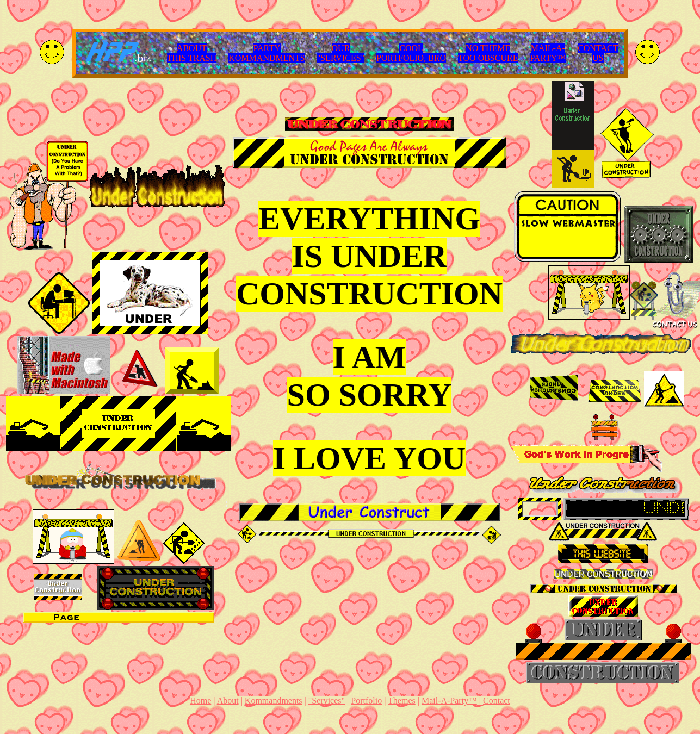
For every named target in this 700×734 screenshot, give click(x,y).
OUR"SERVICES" (341, 53)
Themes (402, 701)
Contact (497, 701)
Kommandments (274, 701)
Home (200, 701)
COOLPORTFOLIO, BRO (411, 53)
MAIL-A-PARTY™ (548, 53)
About (228, 701)
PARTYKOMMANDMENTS (267, 53)
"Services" (327, 701)
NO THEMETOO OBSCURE (488, 53)
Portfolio (366, 701)
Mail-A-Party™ (449, 701)
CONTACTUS (598, 53)
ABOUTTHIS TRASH (192, 53)
